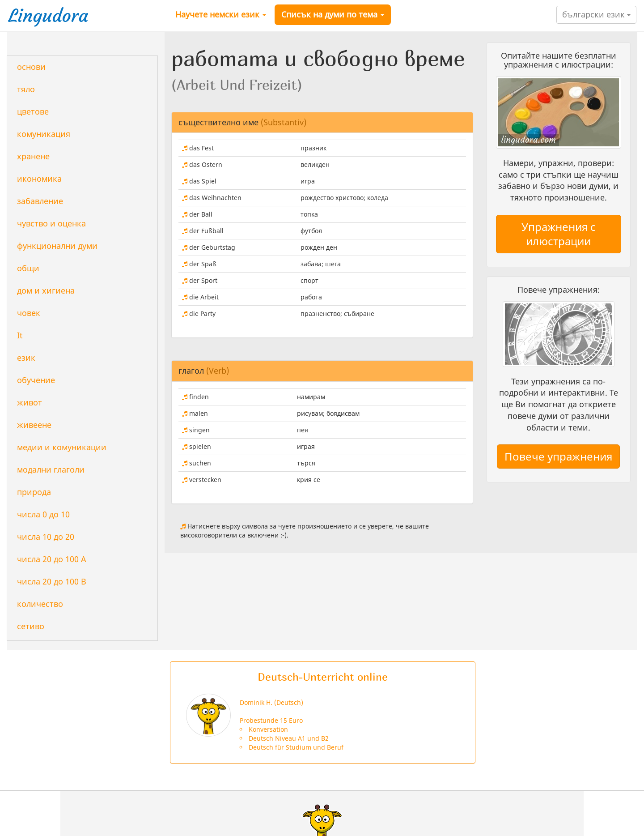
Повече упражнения (558, 456)
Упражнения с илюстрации (559, 234)
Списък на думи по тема (333, 14)
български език (596, 14)
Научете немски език (221, 14)
